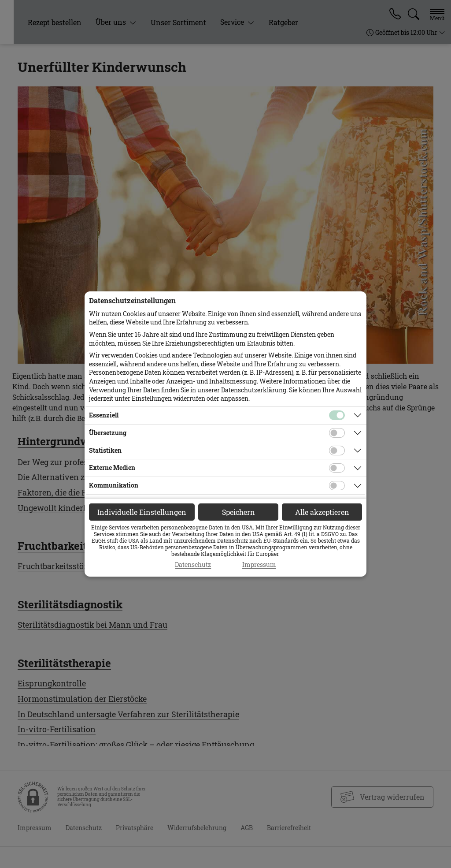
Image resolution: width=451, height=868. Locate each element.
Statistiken (105, 450)
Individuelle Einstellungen (142, 512)
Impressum (259, 565)
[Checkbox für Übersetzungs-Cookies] (337, 433)
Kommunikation (114, 485)
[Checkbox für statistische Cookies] (337, 451)
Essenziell (104, 415)
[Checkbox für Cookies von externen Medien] (337, 468)
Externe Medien (112, 468)
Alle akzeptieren (322, 512)
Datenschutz (193, 565)
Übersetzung (108, 433)
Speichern (238, 512)
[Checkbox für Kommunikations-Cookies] (337, 486)
